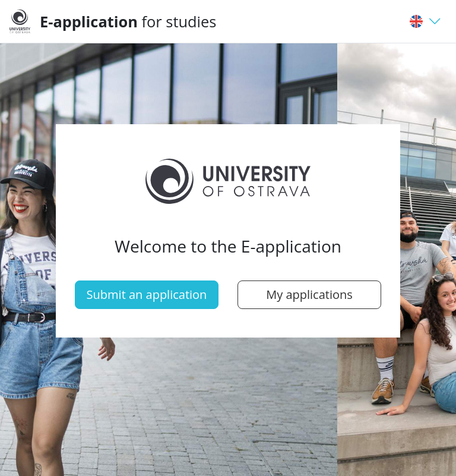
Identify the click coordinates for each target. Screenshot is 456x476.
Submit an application (147, 294)
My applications (309, 294)
